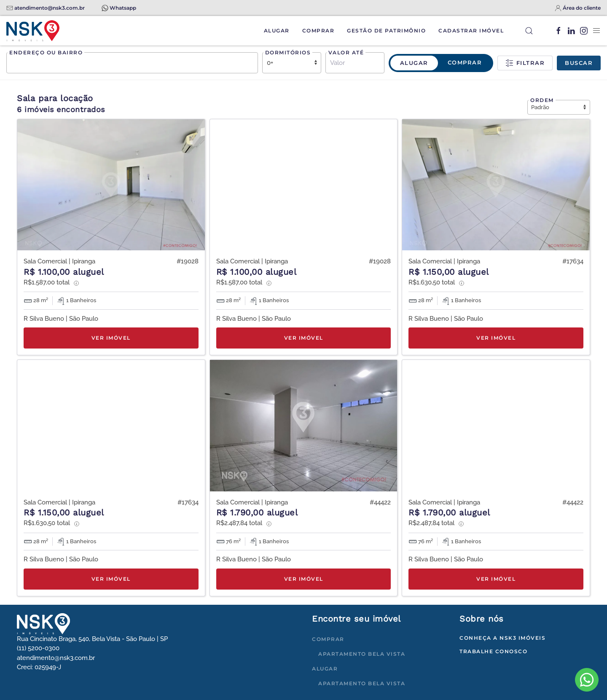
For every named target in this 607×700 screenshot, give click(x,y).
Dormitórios (288, 52)
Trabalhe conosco (493, 651)
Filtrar (525, 63)
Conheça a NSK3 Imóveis (502, 638)
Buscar (579, 63)
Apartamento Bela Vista (362, 654)
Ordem (542, 100)
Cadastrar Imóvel (471, 31)
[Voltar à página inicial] (33, 31)
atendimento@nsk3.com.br (50, 8)
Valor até (346, 52)
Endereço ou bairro (46, 52)
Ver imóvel (111, 338)
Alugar (277, 31)
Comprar (318, 31)
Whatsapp (123, 8)
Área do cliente (582, 8)
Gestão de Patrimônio (386, 31)
